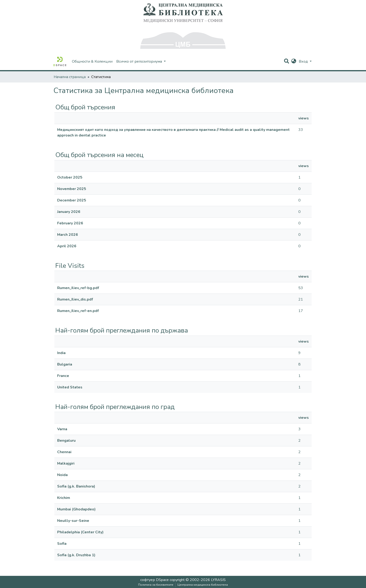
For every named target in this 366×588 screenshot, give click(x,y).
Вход (304, 61)
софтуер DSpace (155, 580)
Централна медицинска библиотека (203, 585)
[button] (294, 61)
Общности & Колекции (92, 61)
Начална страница (70, 77)
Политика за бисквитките (156, 585)
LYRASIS (218, 580)
